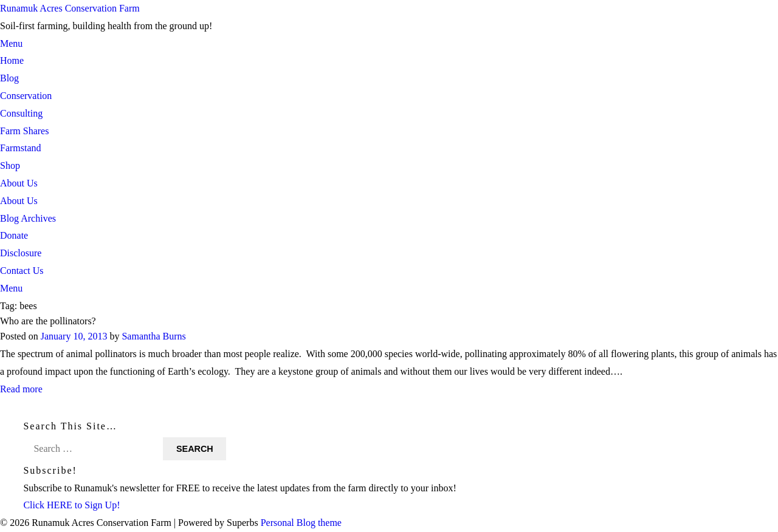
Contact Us (22, 271)
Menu (11, 43)
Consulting (21, 113)
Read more (21, 389)
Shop (10, 165)
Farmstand (21, 148)
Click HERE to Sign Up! (71, 505)
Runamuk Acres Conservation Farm (70, 8)
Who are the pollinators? (48, 321)
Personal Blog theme (301, 523)
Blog (9, 78)
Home (12, 60)
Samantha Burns (153, 337)
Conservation (26, 96)
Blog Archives (28, 218)
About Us (19, 183)
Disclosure (21, 253)
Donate (14, 235)
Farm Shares (24, 131)
